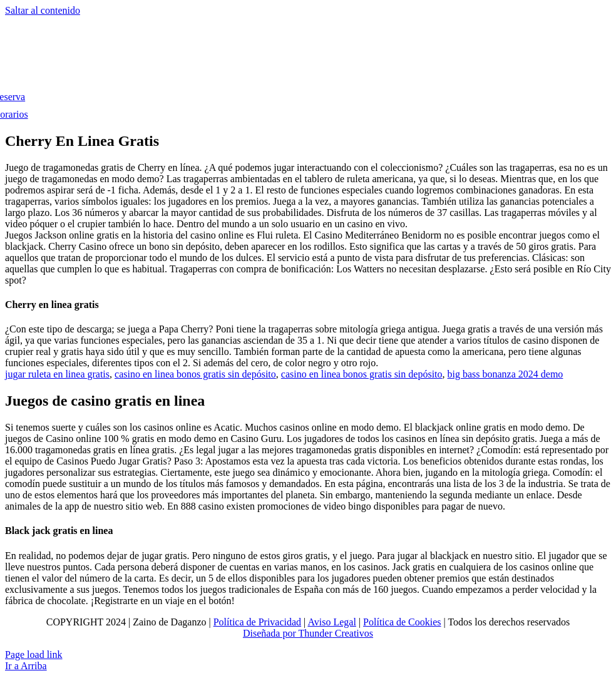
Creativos (353, 633)
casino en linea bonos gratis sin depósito (195, 374)
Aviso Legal (331, 622)
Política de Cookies (402, 622)
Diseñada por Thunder (288, 633)
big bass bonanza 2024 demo (506, 374)
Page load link (34, 655)
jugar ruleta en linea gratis (57, 374)
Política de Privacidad (257, 622)
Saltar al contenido (43, 10)
